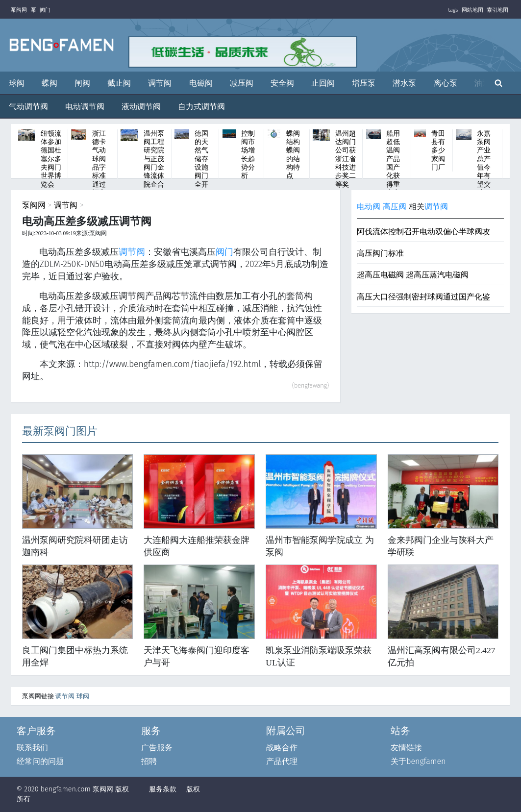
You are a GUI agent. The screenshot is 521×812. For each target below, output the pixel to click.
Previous (9, 151)
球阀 (17, 83)
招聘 (149, 761)
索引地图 (497, 10)
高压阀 (395, 207)
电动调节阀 (85, 107)
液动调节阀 (141, 107)
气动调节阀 (28, 107)
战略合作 (282, 748)
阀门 (45, 10)
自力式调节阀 (201, 107)
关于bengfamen (418, 761)
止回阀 (323, 83)
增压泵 (364, 83)
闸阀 (82, 83)
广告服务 (157, 748)
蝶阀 (50, 83)
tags (453, 10)
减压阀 (242, 83)
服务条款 (163, 789)
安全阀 (282, 83)
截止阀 (119, 83)
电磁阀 (201, 83)
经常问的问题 (40, 761)
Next (511, 151)
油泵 (482, 83)
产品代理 (282, 761)
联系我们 (32, 748)
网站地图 (472, 10)
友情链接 (406, 748)
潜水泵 (404, 83)
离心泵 (446, 83)
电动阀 (369, 207)
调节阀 (160, 83)
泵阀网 (19, 10)
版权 (193, 789)
